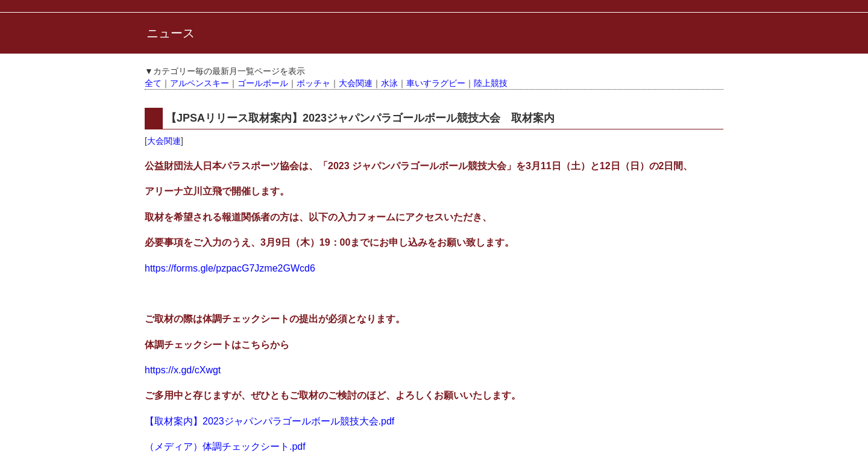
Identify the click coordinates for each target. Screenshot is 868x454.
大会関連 (356, 83)
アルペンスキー (200, 83)
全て (153, 83)
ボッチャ (313, 83)
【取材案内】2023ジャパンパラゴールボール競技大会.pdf (269, 421)
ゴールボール (263, 83)
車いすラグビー (436, 83)
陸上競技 (491, 83)
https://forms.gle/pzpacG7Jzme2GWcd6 (230, 268)
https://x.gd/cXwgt (183, 370)
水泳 (389, 83)
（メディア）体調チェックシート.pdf (225, 446)
